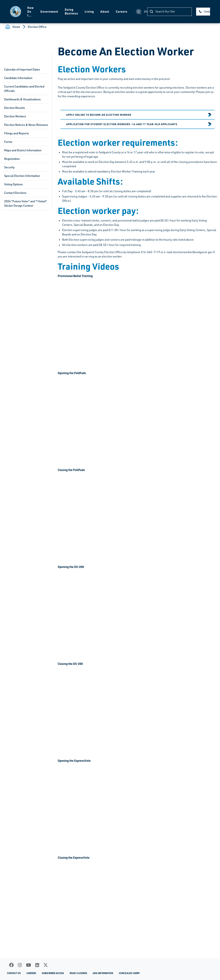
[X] (46, 965)
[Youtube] (28, 965)
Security (9, 167)
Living (89, 11)
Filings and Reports (17, 133)
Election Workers (15, 116)
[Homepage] (16, 12)
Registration (12, 159)
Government (49, 11)
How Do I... (31, 11)
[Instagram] (20, 965)
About (105, 11)
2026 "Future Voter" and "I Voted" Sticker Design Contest (26, 203)
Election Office (37, 27)
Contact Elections (15, 193)
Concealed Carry (129, 973)
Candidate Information (18, 78)
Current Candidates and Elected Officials (24, 89)
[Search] (170, 12)
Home (16, 27)
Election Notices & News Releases (26, 125)
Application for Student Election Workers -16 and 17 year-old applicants (122, 124)
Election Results (15, 108)
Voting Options (13, 184)
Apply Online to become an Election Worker (99, 115)
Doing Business (71, 11)
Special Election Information (22, 176)
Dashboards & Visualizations (22, 99)
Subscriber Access (53, 973)
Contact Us (207, 11)
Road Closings (78, 973)
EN (139, 12)
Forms (8, 142)
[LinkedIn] (37, 965)
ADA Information (103, 973)
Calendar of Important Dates (22, 69)
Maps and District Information (23, 150)
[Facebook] (11, 965)
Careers (122, 11)
